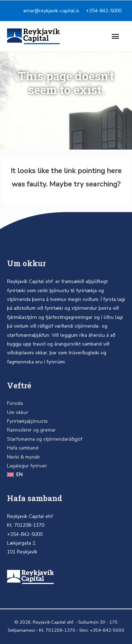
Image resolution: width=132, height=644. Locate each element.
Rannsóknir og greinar (31, 430)
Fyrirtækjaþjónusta (27, 421)
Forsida (15, 403)
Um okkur (18, 412)
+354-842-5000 (104, 11)
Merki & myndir (24, 457)
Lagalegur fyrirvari (27, 466)
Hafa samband (23, 448)
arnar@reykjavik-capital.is (51, 11)
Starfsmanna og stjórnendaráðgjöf (45, 439)
